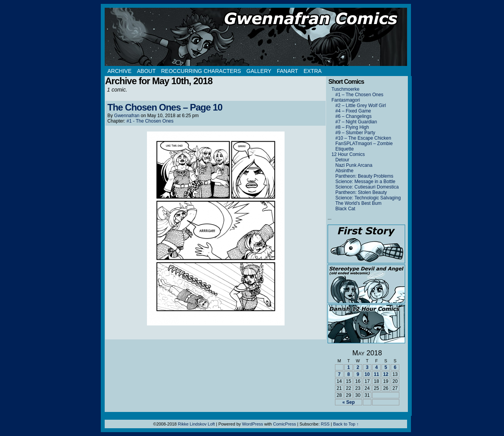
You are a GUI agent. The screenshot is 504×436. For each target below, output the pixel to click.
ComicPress (284, 424)
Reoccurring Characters (201, 71)
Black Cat (345, 209)
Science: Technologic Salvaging (368, 198)
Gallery (259, 71)
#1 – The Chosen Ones (359, 95)
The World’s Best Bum (358, 203)
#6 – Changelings (353, 116)
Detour (342, 160)
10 (367, 374)
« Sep (349, 402)
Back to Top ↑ (346, 424)
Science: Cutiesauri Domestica (367, 187)
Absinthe (344, 171)
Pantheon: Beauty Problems (364, 176)
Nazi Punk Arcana (354, 165)
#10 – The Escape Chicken (363, 138)
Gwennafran (127, 116)
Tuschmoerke (345, 89)
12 (386, 374)
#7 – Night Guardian (356, 122)
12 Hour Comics (348, 154)
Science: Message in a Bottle (365, 182)
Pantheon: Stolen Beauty (361, 192)
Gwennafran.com (256, 37)
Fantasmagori (346, 100)
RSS (325, 424)
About (146, 71)
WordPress (252, 424)
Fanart (287, 71)
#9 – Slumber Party (355, 133)
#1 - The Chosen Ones (150, 121)
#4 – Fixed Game (353, 111)
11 (376, 374)
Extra (313, 71)
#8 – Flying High (352, 127)
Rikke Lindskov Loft (196, 424)
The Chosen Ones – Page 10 (165, 107)
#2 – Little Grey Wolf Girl (361, 106)
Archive (119, 71)
